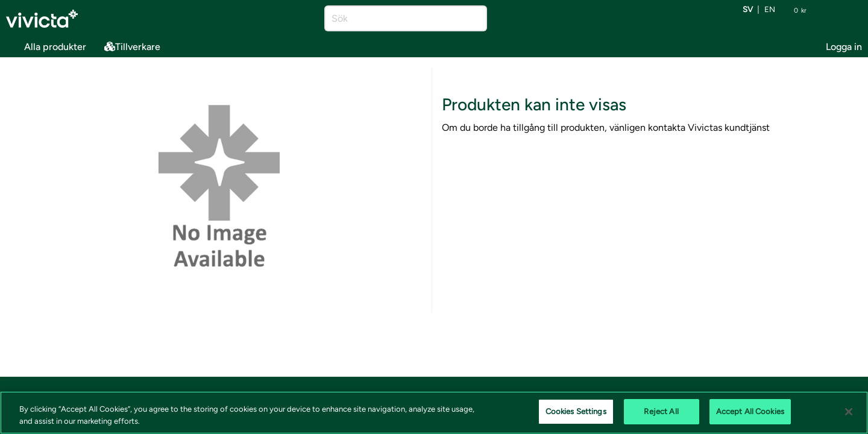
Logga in (844, 47)
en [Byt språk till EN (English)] (770, 10)
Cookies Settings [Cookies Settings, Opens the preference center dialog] (576, 411)
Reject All (661, 411)
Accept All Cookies (750, 411)
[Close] (849, 412)
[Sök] (395, 18)
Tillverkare (132, 47)
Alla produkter (46, 44)
